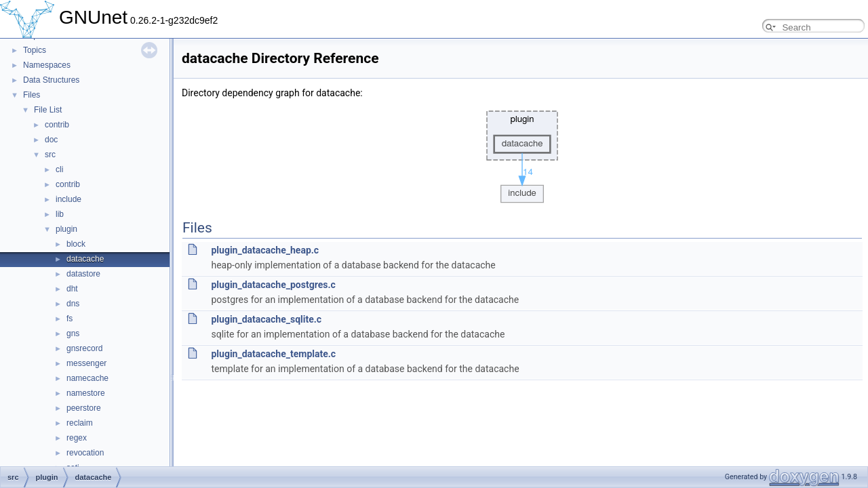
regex (77, 438)
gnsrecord (84, 348)
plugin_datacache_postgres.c (273, 285)
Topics (35, 50)
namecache (87, 378)
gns (73, 333)
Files (32, 95)
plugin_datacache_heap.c (265, 250)
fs (70, 319)
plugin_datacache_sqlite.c (266, 319)
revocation (85, 453)
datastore (83, 274)
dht (72, 289)
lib (60, 214)
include (68, 199)
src (50, 155)
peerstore (84, 408)
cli (59, 169)
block (76, 244)
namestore (86, 393)
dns (73, 304)
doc (51, 140)
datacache (85, 259)
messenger (86, 363)
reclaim (80, 423)
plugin (66, 229)
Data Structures (51, 80)
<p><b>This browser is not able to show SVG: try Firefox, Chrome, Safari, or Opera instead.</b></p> (522, 153)
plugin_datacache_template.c (273, 354)
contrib (57, 125)
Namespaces (47, 65)
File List (48, 110)
